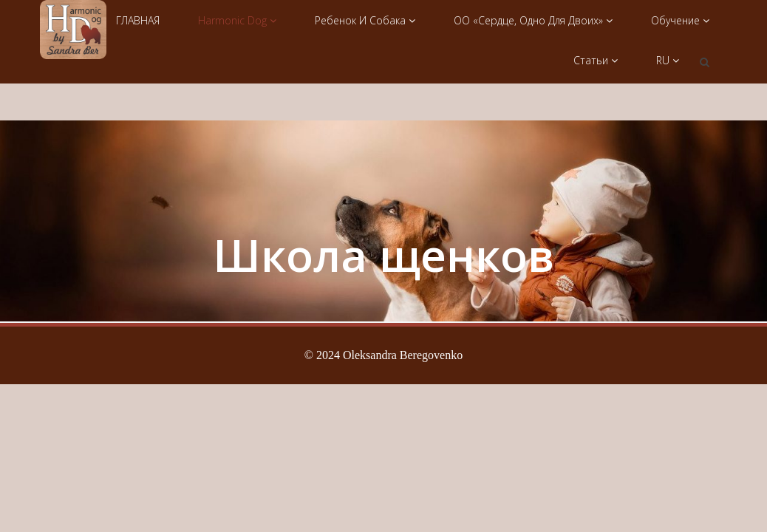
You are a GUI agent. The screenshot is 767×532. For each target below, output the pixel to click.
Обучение (680, 20)
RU (668, 60)
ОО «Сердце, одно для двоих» (533, 20)
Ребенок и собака (365, 20)
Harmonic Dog (237, 20)
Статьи (596, 60)
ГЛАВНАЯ (138, 20)
